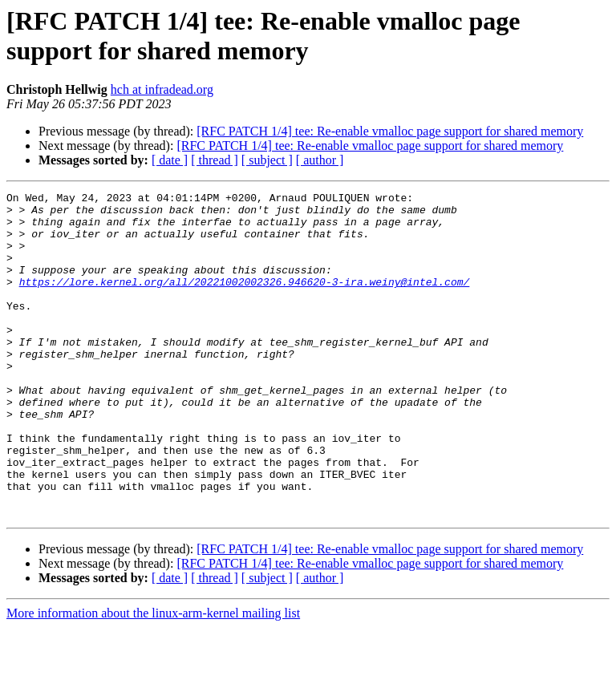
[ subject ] (267, 160)
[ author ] (320, 160)
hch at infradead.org (162, 89)
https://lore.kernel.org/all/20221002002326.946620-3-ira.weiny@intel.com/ (245, 301)
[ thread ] (215, 160)
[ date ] (170, 160)
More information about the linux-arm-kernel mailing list (153, 678)
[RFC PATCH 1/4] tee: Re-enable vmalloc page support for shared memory (390, 131)
